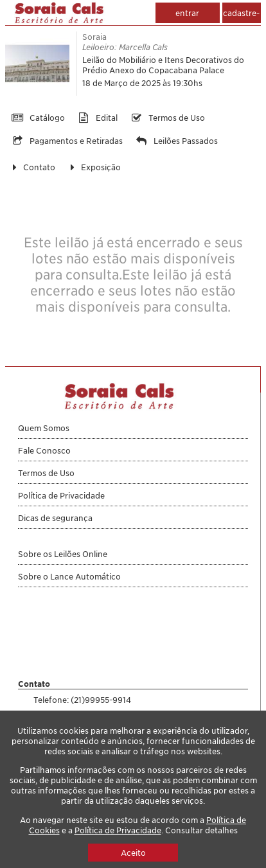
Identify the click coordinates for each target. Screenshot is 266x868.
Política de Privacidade (118, 830)
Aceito (133, 853)
